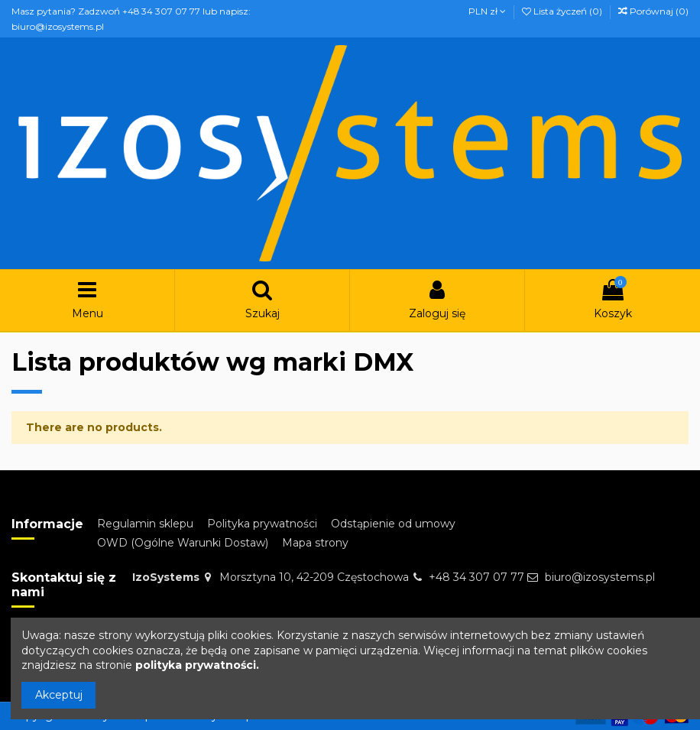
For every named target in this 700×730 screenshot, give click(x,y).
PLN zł (487, 11)
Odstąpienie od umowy (393, 524)
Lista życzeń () (563, 11)
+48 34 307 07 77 (476, 577)
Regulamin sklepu (145, 524)
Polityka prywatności (262, 524)
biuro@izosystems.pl (600, 577)
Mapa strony (315, 543)
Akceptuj (59, 695)
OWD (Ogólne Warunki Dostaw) (183, 543)
